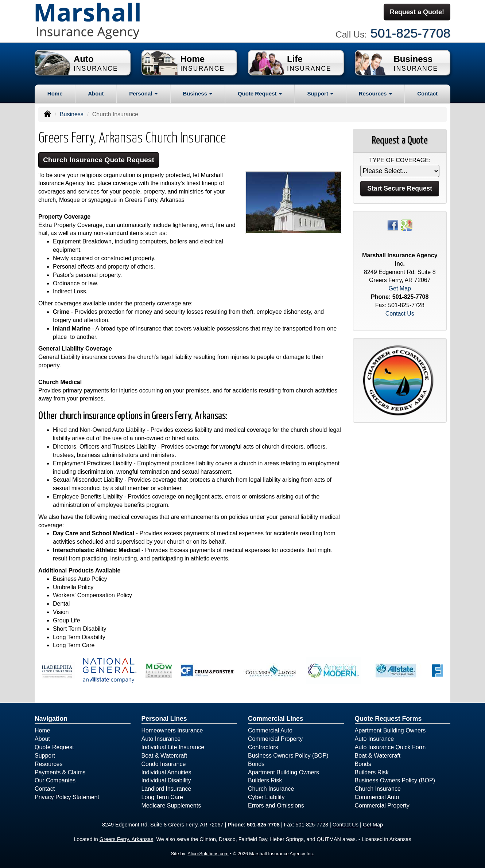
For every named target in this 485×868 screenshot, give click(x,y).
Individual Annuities (166, 772)
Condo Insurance (164, 764)
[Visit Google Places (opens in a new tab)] (407, 225)
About (96, 93)
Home (55, 93)
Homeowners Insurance (172, 730)
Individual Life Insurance (173, 747)
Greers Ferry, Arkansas (127, 839)
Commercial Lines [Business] (276, 719)
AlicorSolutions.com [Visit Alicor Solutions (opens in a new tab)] (208, 854)
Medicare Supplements (171, 806)
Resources (48, 764)
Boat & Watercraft (164, 756)
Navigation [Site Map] (51, 719)
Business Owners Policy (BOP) (288, 756)
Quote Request (54, 747)
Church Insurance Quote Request (99, 160)
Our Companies (55, 780)
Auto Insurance (161, 739)
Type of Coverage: (400, 160)
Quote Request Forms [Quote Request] (388, 719)
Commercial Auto (270, 730)
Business (72, 114)
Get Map (400, 288)
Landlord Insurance (166, 789)
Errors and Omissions (276, 806)
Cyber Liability (266, 797)
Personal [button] (143, 93)
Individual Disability (166, 780)
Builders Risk (265, 780)
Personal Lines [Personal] (164, 719)
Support (45, 756)
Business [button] (197, 93)
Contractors (263, 747)
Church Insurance (271, 789)
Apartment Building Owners (284, 772)
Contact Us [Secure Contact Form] (400, 314)
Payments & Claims (60, 772)
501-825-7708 (410, 33)
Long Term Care (162, 797)
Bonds (256, 764)
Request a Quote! (417, 12)
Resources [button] (375, 93)
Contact (427, 93)
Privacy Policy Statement (67, 797)
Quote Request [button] (260, 93)
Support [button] (320, 93)
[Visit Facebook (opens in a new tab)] (393, 225)
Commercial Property (275, 739)
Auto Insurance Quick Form (390, 747)
